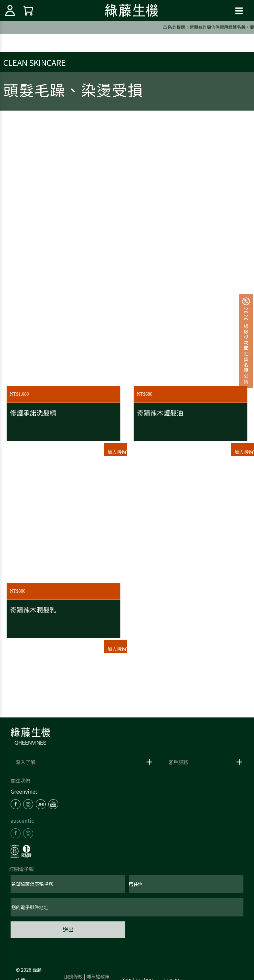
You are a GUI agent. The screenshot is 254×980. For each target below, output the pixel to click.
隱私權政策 (98, 976)
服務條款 (73, 976)
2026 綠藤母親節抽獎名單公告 (246, 345)
